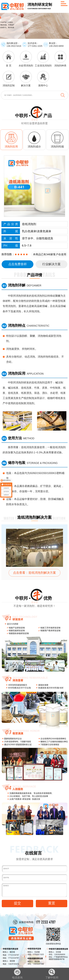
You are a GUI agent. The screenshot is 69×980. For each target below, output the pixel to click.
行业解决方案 (51, 264)
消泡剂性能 (57, 147)
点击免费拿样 (18, 264)
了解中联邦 (52, 974)
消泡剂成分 (34, 147)
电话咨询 (17, 974)
